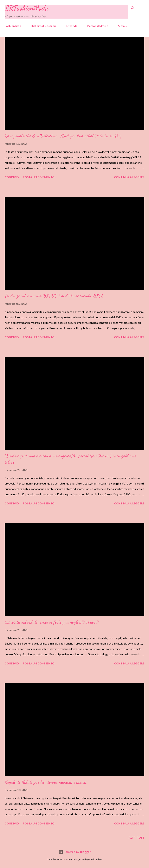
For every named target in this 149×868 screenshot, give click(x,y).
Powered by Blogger (74, 852)
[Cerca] (133, 7)
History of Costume (44, 26)
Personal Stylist (98, 26)
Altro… (122, 26)
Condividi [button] (12, 177)
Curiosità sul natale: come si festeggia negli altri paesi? (52, 622)
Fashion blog (13, 26)
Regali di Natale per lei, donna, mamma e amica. (46, 782)
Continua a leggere (129, 177)
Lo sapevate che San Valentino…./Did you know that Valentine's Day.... (66, 136)
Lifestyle (72, 26)
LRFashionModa (26, 8)
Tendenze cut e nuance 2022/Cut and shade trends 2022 (54, 296)
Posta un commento (39, 177)
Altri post (136, 838)
